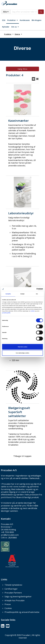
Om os (14, 27)
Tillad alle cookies (23, 347)
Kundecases (25, 20)
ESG (4, 20)
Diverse (17, 34)
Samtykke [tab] (8, 294)
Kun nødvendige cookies (22, 353)
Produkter (12, 20)
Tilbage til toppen (22, 456)
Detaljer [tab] (22, 294)
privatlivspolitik (6, 313)
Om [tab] (37, 294)
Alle (5, 12)
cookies (33, 311)
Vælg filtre (22, 69)
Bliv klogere (36, 20)
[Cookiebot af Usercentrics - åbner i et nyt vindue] (33, 289)
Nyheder (6, 27)
